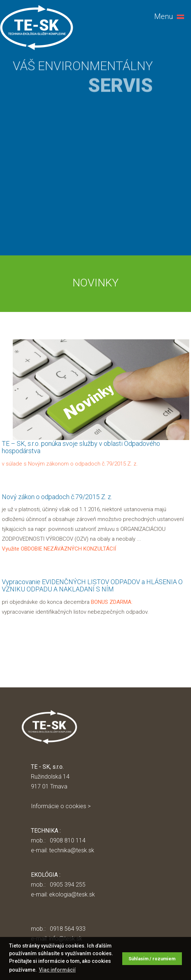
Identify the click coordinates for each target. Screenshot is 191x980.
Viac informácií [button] (57, 970)
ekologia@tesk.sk (72, 894)
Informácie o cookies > (61, 806)
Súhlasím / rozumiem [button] (152, 959)
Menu (164, 16)
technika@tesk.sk (72, 850)
